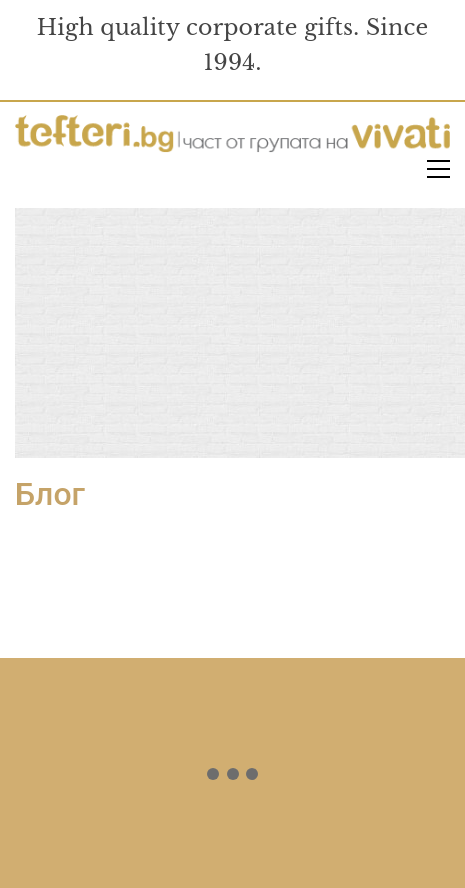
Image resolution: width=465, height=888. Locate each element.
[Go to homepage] (232, 135)
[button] (438, 169)
